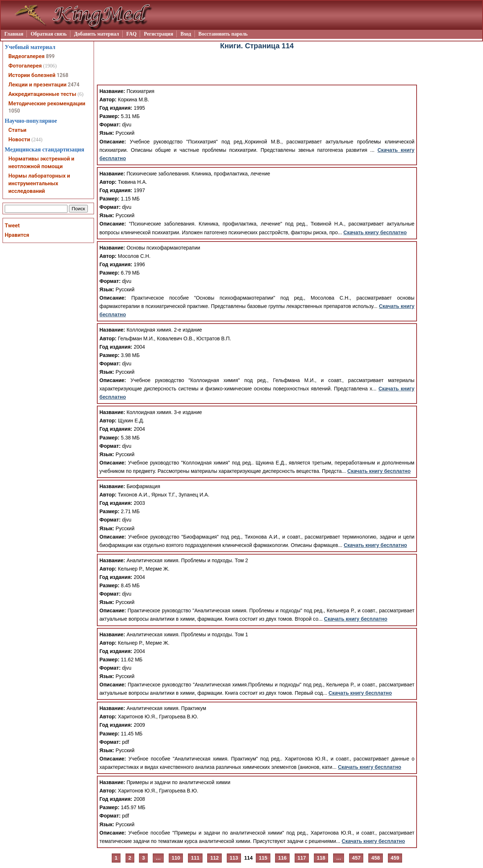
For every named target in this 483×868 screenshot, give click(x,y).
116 (282, 858)
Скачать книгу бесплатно (375, 232)
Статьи (17, 130)
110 (176, 858)
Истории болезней (32, 75)
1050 (14, 111)
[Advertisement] (257, 68)
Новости (19, 139)
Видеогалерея (26, 56)
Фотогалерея (25, 66)
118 (321, 858)
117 (302, 858)
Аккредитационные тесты (42, 94)
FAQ (132, 34)
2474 (74, 85)
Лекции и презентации (37, 85)
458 (375, 858)
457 (356, 858)
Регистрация (158, 34)
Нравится (17, 235)
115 (263, 858)
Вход (186, 34)
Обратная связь (49, 34)
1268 (62, 75)
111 (195, 858)
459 (395, 858)
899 (50, 56)
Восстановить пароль (223, 34)
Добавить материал (97, 34)
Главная (14, 34)
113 (234, 858)
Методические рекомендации (47, 104)
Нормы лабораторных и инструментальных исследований (39, 183)
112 (214, 858)
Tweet (12, 226)
